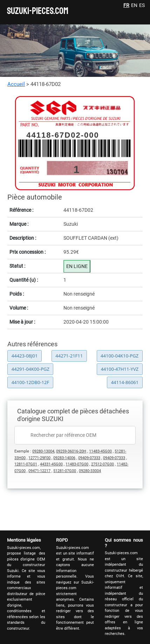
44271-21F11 (69, 356)
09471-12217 (39, 471)
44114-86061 (125, 382)
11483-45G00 (100, 451)
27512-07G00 (103, 464)
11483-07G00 (77, 464)
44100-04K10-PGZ (120, 356)
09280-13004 (43, 451)
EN (134, 5)
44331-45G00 (51, 464)
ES (142, 5)
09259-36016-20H (71, 451)
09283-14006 (64, 458)
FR (126, 5)
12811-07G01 (26, 464)
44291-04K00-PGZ (30, 369)
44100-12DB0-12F (30, 382)
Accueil (16, 84)
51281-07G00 (65, 471)
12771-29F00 (39, 458)
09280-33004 (90, 471)
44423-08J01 (25, 356)
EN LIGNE (77, 266)
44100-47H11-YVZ (120, 369)
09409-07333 (89, 458)
